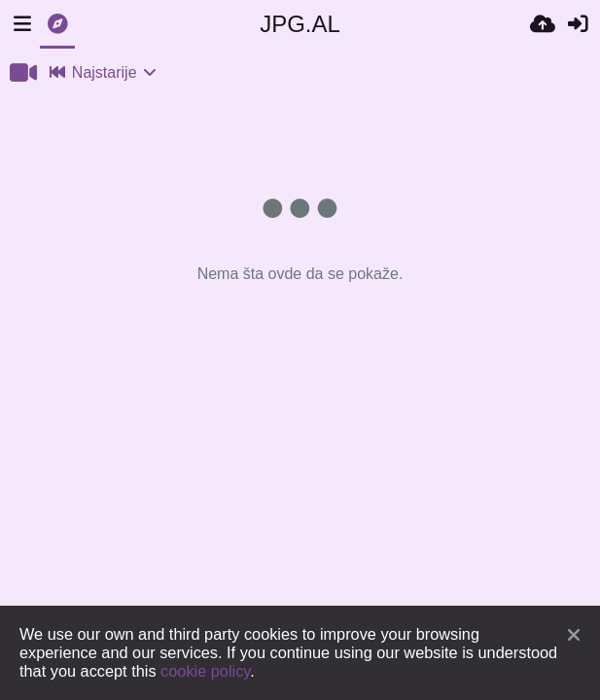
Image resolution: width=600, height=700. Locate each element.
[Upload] (543, 24)
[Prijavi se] (578, 24)
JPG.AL (300, 24)
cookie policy (205, 671)
